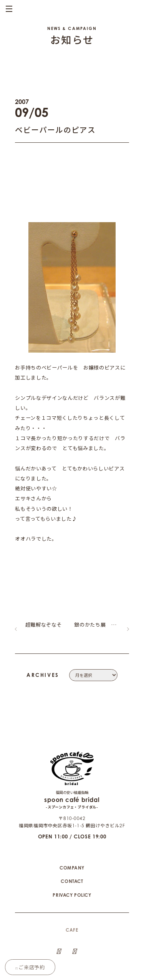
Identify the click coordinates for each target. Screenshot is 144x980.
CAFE (72, 913)
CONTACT (72, 864)
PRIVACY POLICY (72, 877)
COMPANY (72, 850)
